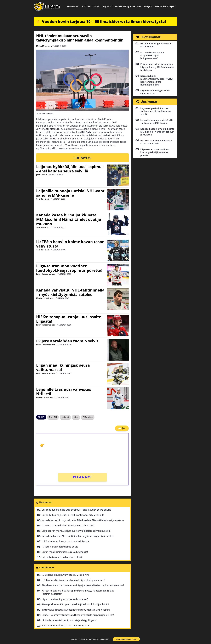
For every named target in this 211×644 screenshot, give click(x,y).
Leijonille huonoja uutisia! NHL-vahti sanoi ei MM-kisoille (71, 193)
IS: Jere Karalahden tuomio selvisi (68, 341)
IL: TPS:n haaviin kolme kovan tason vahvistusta (70, 244)
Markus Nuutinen (45, 298)
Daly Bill (53, 417)
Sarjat (148, 6)
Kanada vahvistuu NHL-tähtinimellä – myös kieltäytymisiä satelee (70, 292)
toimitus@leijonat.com (126, 639)
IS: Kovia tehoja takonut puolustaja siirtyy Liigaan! (69, 620)
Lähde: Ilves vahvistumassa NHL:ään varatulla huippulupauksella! (78, 615)
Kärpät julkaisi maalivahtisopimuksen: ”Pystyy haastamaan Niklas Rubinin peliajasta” (78, 592)
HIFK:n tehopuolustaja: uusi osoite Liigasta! (69, 319)
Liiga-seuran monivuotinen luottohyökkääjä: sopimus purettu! (69, 268)
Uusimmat (45, 502)
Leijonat (107, 6)
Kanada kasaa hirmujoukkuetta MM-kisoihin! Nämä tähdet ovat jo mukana (69, 219)
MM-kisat (72, 6)
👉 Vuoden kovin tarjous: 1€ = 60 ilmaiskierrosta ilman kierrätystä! (101, 21)
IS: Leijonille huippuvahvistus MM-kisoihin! (65, 575)
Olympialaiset (90, 6)
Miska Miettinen (44, 46)
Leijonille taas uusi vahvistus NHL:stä (64, 392)
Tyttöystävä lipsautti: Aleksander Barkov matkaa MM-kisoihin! (76, 610)
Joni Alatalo (42, 175)
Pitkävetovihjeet (165, 6)
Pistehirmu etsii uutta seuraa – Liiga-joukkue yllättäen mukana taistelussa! (83, 585)
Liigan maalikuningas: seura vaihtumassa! (63, 367)
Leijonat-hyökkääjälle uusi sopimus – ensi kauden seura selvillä (70, 169)
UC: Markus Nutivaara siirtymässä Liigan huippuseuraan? (73, 580)
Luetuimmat (47, 567)
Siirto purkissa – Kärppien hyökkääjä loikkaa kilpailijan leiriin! (75, 604)
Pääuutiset (88, 417)
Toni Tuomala (43, 199)
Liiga (76, 417)
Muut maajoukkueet (128, 6)
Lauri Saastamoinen (46, 274)
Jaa (122, 428)
